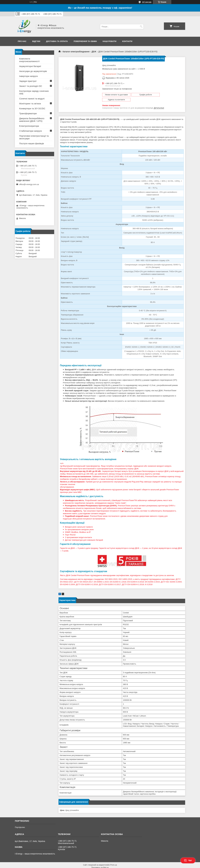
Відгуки (36, 41)
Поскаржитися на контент (106, 865)
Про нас (22, 41)
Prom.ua (114, 860)
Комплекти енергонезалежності (29, 60)
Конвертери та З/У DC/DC (32, 108)
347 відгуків (147, 2)
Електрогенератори (29, 126)
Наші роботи (109, 41)
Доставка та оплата (57, 41)
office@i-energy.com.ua (29, 184)
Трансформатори (28, 113)
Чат (188, 860)
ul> (122, 519)
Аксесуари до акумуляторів (33, 71)
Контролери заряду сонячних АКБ (34, 92)
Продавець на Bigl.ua (100, 863)
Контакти (127, 41)
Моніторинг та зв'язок (30, 104)
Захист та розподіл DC (31, 86)
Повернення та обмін (85, 41)
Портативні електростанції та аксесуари (34, 137)
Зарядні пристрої (28, 81)
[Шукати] (141, 27)
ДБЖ (94, 52)
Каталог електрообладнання (76, 52)
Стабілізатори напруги (30, 131)
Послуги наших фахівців (32, 143)
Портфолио (20, 822)
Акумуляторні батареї (30, 66)
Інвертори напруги (28, 76)
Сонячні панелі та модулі (32, 99)
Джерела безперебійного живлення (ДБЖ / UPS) (32, 120)
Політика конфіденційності (129, 865)
